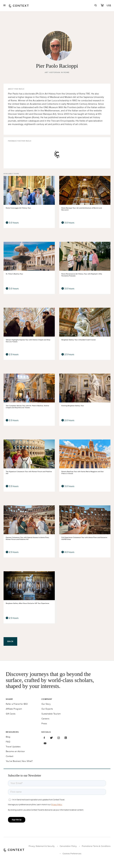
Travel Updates (13, 747)
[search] (96, 6)
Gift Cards (11, 714)
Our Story (46, 704)
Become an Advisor (15, 751)
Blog (8, 737)
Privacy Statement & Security (42, 846)
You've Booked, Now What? (19, 761)
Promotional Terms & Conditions (96, 846)
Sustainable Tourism (51, 714)
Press (44, 723)
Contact (9, 756)
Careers (45, 719)
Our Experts (47, 709)
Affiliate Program (14, 709)
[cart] (102, 6)
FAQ (8, 742)
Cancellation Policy (68, 846)
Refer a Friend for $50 (17, 704)
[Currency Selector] (109, 5)
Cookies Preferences (72, 854)
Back (10, 641)
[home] (19, 6)
